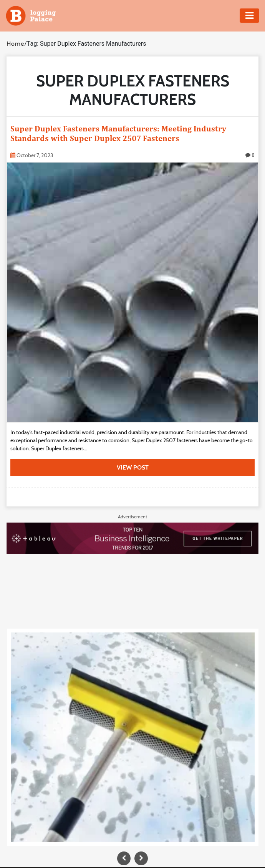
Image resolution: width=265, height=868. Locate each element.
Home (15, 44)
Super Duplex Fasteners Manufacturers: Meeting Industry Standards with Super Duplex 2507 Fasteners (118, 133)
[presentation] (124, 858)
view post (133, 467)
